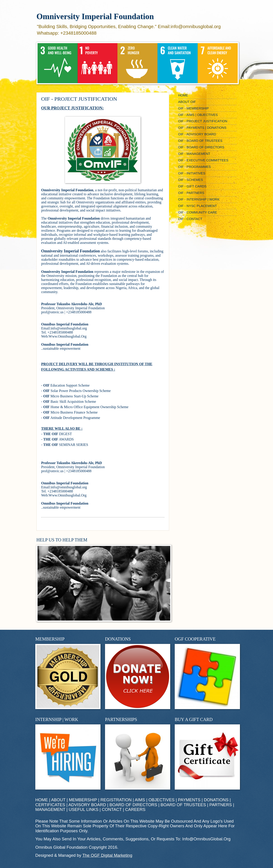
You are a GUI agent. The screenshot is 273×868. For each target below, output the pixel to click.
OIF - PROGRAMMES (195, 167)
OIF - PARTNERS (191, 193)
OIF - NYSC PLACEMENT (198, 206)
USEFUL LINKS (84, 809)
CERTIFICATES (50, 805)
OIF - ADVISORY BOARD (197, 134)
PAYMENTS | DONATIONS (203, 800)
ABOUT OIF (187, 102)
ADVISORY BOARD (87, 805)
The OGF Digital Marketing (107, 855)
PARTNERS (221, 805)
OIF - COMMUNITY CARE (198, 212)
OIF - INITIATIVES (192, 173)
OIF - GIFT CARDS (192, 186)
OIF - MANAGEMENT (194, 154)
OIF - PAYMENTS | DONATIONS (202, 128)
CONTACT (112, 809)
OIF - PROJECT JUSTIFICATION (203, 121)
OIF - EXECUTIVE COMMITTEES (203, 160)
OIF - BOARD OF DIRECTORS (201, 147)
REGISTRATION (116, 800)
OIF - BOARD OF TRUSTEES (200, 141)
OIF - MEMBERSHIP (194, 108)
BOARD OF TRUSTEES (183, 805)
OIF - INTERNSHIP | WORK (199, 199)
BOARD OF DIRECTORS (133, 805)
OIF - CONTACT (190, 219)
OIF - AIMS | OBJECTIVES (198, 115)
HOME (183, 95)
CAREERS (135, 809)
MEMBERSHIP (83, 800)
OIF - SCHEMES (190, 180)
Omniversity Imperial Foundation (95, 16)
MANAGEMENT (50, 809)
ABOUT (58, 800)
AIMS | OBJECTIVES (155, 800)
